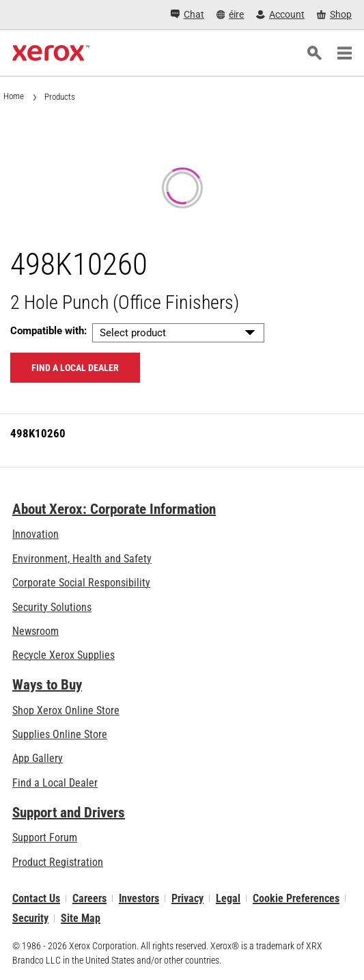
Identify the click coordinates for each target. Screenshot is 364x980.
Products (60, 97)
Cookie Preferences (296, 898)
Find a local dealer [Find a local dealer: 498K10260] (75, 368)
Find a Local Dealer (55, 783)
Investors (139, 898)
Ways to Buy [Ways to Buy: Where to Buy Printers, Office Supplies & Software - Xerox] (47, 685)
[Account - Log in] (280, 15)
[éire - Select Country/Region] (230, 15)
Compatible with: (48, 331)
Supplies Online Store (60, 734)
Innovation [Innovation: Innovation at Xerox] (36, 534)
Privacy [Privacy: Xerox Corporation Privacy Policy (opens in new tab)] (187, 898)
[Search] (314, 53)
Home (14, 96)
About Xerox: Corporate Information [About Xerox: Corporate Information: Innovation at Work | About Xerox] (114, 509)
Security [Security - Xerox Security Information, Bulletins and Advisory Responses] (30, 918)
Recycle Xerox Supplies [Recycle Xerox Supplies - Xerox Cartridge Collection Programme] (64, 655)
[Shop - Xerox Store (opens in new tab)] (334, 15)
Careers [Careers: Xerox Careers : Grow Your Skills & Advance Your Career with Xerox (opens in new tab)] (89, 898)
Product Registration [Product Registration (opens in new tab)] (58, 862)
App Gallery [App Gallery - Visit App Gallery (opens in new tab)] (38, 758)
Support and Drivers (69, 813)
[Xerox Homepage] (51, 53)
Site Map (81, 918)
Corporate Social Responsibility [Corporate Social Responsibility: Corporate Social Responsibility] (81, 583)
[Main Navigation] (344, 53)
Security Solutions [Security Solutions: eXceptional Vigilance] (52, 607)
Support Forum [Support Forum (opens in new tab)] (45, 838)
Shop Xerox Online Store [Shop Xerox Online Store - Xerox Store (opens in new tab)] (66, 710)
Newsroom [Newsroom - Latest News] (36, 631)
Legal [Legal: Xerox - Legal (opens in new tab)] (228, 898)
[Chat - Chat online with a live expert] (187, 15)
